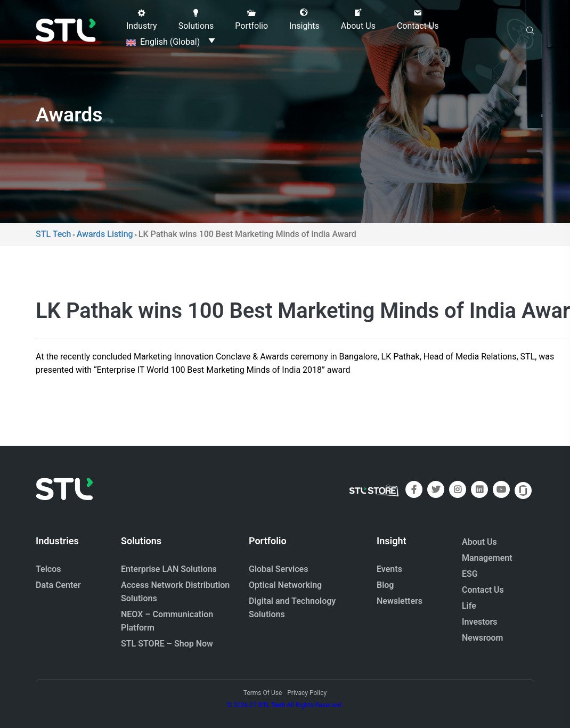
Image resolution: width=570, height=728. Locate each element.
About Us (479, 542)
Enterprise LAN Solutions (169, 569)
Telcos (48, 569)
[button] (142, 20)
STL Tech (272, 705)
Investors (480, 622)
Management (487, 558)
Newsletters (400, 601)
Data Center (58, 585)
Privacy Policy (307, 693)
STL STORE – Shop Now (167, 644)
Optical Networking (285, 585)
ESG (470, 574)
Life (469, 606)
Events (389, 569)
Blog (385, 585)
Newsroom (483, 638)
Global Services (278, 569)
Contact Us (483, 590)
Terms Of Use (263, 693)
